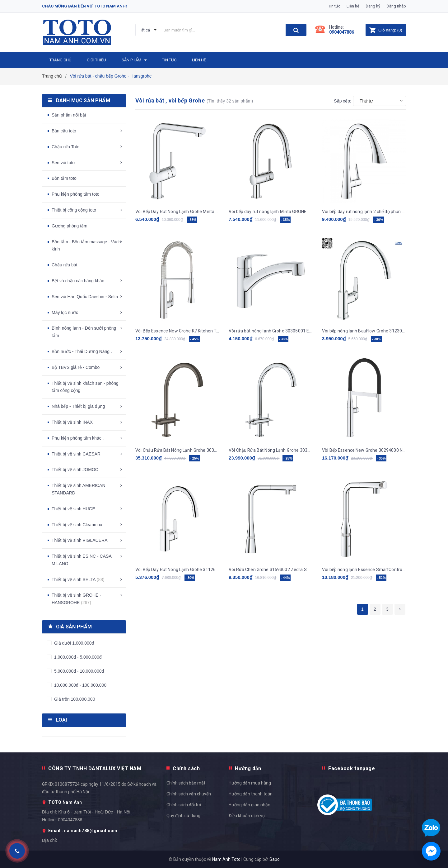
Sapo (275, 859)
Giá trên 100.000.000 (74, 699)
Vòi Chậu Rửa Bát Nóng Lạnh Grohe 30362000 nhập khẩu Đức (271, 450)
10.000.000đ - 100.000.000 (80, 685)
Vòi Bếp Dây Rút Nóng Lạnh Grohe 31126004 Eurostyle (177, 570)
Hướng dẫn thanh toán (251, 794)
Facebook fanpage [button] (352, 768)
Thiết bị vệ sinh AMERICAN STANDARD (79, 489)
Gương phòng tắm (70, 226)
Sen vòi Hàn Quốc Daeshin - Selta (85, 297)
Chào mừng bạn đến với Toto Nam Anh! (84, 6)
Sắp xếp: (343, 101)
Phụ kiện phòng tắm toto (75, 194)
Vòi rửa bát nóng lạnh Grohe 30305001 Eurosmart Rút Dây (271, 331)
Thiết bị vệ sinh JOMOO (75, 470)
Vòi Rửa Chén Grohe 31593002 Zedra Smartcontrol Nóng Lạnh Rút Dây (271, 570)
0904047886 (342, 32)
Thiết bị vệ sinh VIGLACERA (80, 540)
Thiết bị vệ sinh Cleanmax (77, 525)
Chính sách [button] (186, 768)
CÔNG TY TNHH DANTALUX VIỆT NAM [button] (95, 768)
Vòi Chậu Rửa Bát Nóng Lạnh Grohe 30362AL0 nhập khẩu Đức (177, 450)
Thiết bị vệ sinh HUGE (73, 509)
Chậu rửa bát (64, 265)
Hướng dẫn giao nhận (250, 805)
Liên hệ (353, 6)
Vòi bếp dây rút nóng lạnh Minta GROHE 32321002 (271, 212)
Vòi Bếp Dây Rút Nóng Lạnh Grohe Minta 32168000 (177, 212)
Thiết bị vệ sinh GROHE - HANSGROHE (76, 599)
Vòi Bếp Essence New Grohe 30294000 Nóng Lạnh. (364, 450)
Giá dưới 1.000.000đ (73, 643)
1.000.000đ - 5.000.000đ (77, 657)
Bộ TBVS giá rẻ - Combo (76, 367)
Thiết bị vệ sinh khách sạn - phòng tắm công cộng (85, 387)
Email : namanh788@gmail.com (83, 831)
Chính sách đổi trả (184, 805)
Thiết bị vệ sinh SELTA (78, 579)
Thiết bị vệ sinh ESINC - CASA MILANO (82, 560)
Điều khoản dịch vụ (247, 816)
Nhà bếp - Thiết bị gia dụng (78, 406)
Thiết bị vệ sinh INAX (72, 422)
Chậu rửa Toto (65, 147)
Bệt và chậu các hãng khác (78, 281)
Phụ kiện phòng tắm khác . (78, 438)
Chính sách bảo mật (186, 783)
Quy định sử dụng (183, 816)
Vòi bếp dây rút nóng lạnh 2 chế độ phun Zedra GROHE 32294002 (364, 212)
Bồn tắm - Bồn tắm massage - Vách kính (86, 246)
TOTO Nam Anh (65, 802)
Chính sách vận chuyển (189, 794)
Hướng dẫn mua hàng (250, 783)
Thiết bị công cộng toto (74, 210)
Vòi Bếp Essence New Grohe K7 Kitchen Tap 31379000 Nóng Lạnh (177, 331)
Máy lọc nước (65, 312)
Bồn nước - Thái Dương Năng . (82, 351)
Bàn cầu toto (64, 131)
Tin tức (334, 6)
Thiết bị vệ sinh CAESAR (76, 454)
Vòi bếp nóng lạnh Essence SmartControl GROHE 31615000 (364, 570)
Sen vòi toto (63, 163)
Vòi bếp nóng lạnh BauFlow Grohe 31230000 (364, 331)
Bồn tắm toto (64, 178)
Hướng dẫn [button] (248, 768)
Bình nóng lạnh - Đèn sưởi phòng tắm (84, 332)
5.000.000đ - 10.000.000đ (78, 671)
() (386, 30)
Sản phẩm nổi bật (69, 115)
